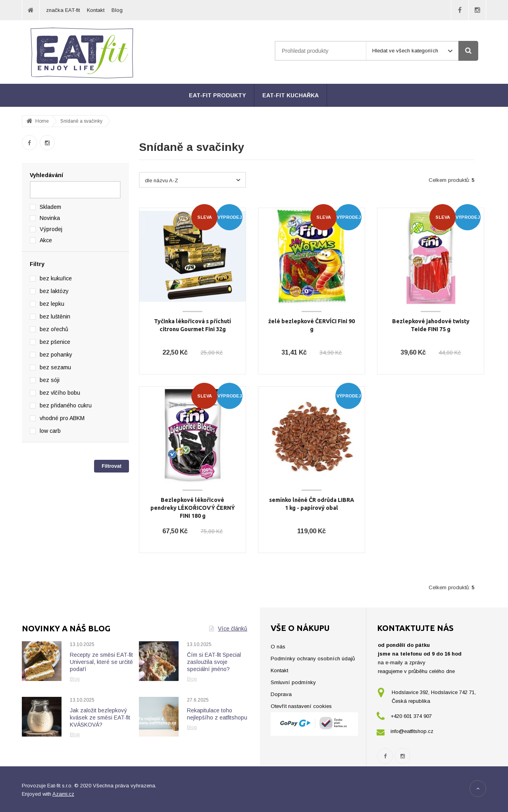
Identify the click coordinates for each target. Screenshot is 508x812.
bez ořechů (54, 329)
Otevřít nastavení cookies (301, 706)
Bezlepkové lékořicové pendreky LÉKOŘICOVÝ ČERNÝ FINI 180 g (193, 508)
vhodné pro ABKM (62, 418)
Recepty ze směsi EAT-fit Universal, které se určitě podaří (101, 662)
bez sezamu (55, 367)
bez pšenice (55, 342)
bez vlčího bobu (60, 393)
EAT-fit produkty (217, 95)
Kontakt (96, 10)
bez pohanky (56, 355)
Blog (117, 10)
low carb (50, 431)
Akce (46, 240)
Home (42, 121)
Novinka (50, 218)
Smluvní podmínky (293, 682)
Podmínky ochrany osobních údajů (313, 659)
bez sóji (50, 380)
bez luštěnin (55, 316)
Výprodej (51, 229)
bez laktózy (54, 291)
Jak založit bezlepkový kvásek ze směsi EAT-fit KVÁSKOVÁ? (100, 717)
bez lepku (52, 304)
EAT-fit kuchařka (291, 95)
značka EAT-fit (63, 10)
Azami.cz (63, 794)
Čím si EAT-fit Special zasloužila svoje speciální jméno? (214, 662)
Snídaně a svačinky (81, 121)
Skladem (50, 207)
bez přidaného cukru (66, 405)
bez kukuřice (56, 278)
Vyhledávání (46, 175)
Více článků (228, 629)
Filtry (37, 264)
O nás (278, 647)
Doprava (281, 694)
